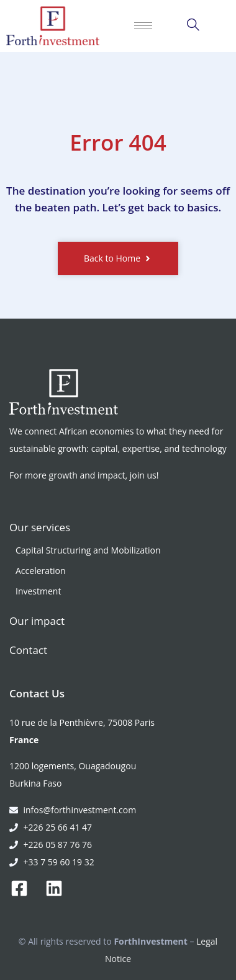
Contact (28, 650)
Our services (40, 527)
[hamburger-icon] (143, 26)
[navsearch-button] (193, 26)
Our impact (37, 621)
